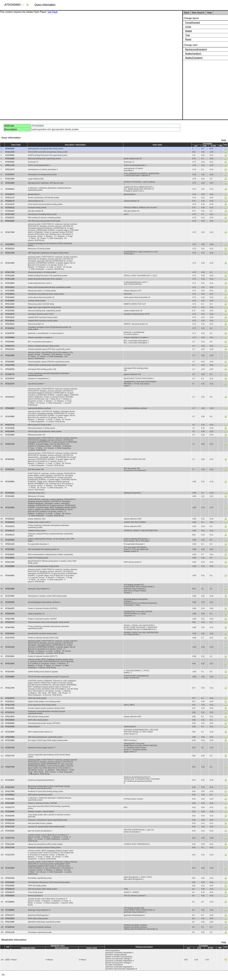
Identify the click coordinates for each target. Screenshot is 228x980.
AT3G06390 (10, 723)
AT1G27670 (10, 855)
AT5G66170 (10, 201)
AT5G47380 (10, 619)
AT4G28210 (10, 519)
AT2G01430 (10, 748)
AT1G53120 (10, 218)
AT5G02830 (10, 362)
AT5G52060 (10, 342)
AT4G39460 (10, 283)
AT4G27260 (10, 705)
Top (3, 974)
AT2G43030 (10, 428)
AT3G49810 (10, 795)
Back (187, 13)
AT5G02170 (10, 622)
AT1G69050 (10, 902)
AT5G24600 (10, 803)
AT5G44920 (10, 882)
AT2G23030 (10, 732)
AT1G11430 (10, 279)
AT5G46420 (10, 221)
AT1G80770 (10, 374)
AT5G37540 (10, 847)
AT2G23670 (10, 314)
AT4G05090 (10, 566)
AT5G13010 (10, 717)
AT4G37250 (10, 827)
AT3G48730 (10, 333)
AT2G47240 (10, 253)
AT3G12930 (10, 179)
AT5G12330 (10, 844)
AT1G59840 (10, 337)
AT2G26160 (10, 816)
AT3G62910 (10, 522)
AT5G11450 (10, 562)
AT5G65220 (10, 249)
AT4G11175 (10, 198)
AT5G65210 (10, 889)
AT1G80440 (10, 820)
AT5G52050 (10, 919)
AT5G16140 (10, 317)
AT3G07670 (10, 346)
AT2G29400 (10, 831)
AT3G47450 (10, 627)
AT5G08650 (10, 558)
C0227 (8, 960)
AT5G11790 (10, 165)
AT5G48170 (10, 892)
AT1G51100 (10, 647)
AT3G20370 (10, 698)
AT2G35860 (10, 677)
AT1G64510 (10, 328)
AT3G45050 (10, 576)
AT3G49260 (10, 162)
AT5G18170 (10, 915)
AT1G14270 (10, 204)
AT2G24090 (10, 435)
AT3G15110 (10, 397)
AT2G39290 (10, 602)
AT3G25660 (10, 301)
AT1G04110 (10, 531)
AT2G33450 (10, 496)
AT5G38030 (10, 720)
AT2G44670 (10, 608)
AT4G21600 (10, 727)
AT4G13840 (10, 431)
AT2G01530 (10, 469)
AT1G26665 (10, 812)
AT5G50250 (10, 369)
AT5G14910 (10, 287)
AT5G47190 (10, 272)
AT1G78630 (10, 291)
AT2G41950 (10, 263)
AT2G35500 (10, 493)
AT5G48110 (10, 535)
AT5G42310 (10, 349)
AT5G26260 (10, 886)
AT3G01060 (10, 355)
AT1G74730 (10, 638)
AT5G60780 (10, 614)
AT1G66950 (10, 910)
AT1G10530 (10, 868)
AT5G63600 (10, 896)
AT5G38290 (10, 321)
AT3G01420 (10, 878)
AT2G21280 (10, 276)
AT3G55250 (10, 459)
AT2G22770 (10, 807)
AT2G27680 (10, 365)
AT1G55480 (10, 540)
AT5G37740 (10, 756)
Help (209, 13)
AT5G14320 (10, 304)
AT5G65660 (10, 149)
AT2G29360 (10, 155)
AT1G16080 (10, 416)
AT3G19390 (10, 708)
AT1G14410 (10, 672)
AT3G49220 (10, 555)
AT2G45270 (10, 194)
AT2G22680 (10, 740)
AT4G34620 (10, 297)
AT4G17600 (10, 214)
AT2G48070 (10, 379)
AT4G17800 (10, 791)
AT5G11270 (10, 169)
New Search (198, 13)
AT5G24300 (10, 183)
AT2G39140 (10, 634)
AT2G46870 (10, 294)
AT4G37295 (10, 767)
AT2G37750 (10, 838)
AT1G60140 (10, 927)
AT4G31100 (10, 823)
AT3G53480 (10, 589)
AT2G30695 (10, 482)
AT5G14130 (10, 932)
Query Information (45, 5)
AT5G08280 (10, 408)
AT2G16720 (10, 384)
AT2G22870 (10, 526)
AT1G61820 (10, 211)
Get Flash (53, 12)
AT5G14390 (10, 922)
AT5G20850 (10, 549)
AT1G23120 (10, 712)
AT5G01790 (10, 444)
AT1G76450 (10, 596)
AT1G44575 (10, 175)
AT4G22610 (10, 787)
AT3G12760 (10, 688)
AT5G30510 (10, 324)
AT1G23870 (10, 780)
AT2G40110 (10, 702)
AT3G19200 (10, 664)
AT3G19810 (10, 656)
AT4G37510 (10, 425)
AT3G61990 (10, 799)
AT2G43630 (10, 508)
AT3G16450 (10, 311)
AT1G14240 (10, 152)
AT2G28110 (10, 208)
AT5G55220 (10, 307)
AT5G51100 (10, 544)
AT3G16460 (10, 159)
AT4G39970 (10, 244)
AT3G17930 (10, 232)
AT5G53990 (10, 737)
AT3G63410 (10, 189)
